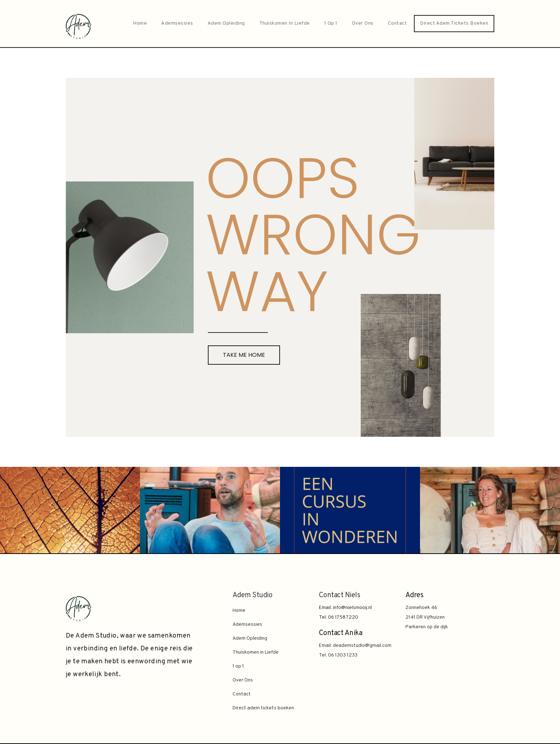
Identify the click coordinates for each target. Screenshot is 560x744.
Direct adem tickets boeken (454, 23)
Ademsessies (177, 23)
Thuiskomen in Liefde (285, 23)
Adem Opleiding (226, 23)
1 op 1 (331, 23)
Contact (397, 23)
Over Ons (363, 23)
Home (140, 23)
